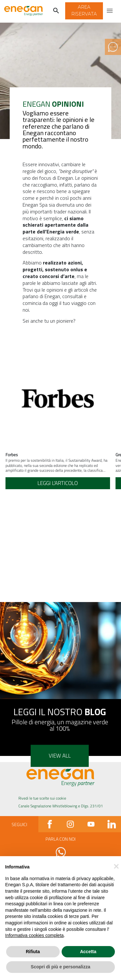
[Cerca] (56, 11)
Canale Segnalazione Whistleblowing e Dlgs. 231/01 (61, 806)
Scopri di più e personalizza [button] (60, 967)
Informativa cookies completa (34, 935)
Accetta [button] (88, 952)
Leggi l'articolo (58, 483)
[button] (84, 11)
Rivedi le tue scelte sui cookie (42, 798)
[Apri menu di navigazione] (110, 11)
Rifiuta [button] (33, 952)
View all (60, 756)
